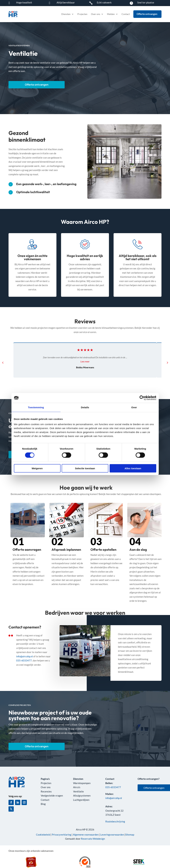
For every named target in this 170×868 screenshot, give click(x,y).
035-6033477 (24, 660)
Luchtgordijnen (81, 800)
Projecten (82, 14)
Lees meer (85, 361)
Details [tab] (85, 407)
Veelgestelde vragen (52, 796)
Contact (126, 14)
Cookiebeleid (43, 835)
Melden (111, 14)
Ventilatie (78, 791)
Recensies (46, 791)
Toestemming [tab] (36, 407)
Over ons (96, 14)
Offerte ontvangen (28, 85)
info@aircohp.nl (24, 656)
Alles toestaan (133, 468)
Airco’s (77, 787)
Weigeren (37, 468)
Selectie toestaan (85, 468)
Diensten (66, 14)
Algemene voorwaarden (86, 835)
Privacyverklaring (62, 835)
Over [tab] (134, 407)
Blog (43, 804)
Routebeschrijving (115, 821)
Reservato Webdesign (93, 839)
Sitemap (130, 835)
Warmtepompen (82, 783)
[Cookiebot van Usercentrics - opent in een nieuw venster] (142, 398)
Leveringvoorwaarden (112, 835)
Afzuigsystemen (82, 796)
